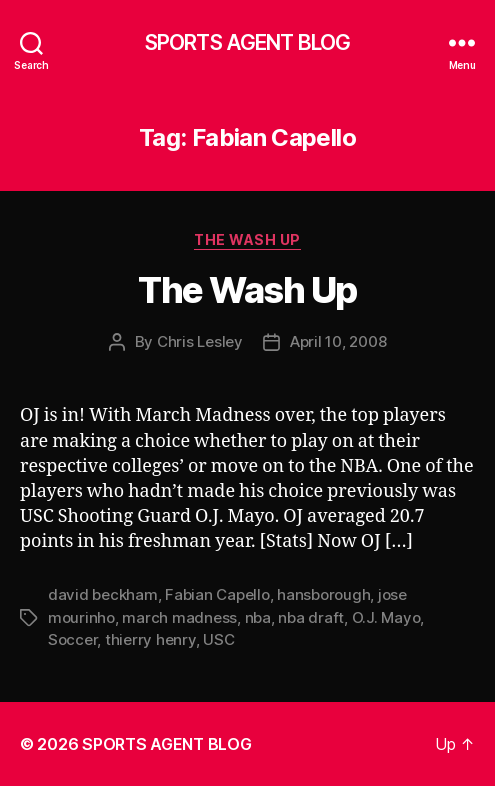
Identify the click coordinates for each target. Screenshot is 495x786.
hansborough (323, 594)
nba (258, 617)
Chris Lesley (200, 341)
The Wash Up (247, 239)
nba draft (311, 617)
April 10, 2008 (338, 341)
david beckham (103, 594)
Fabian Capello (217, 594)
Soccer (72, 639)
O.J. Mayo (386, 617)
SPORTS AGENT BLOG (247, 42)
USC (218, 639)
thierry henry (150, 639)
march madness (179, 617)
